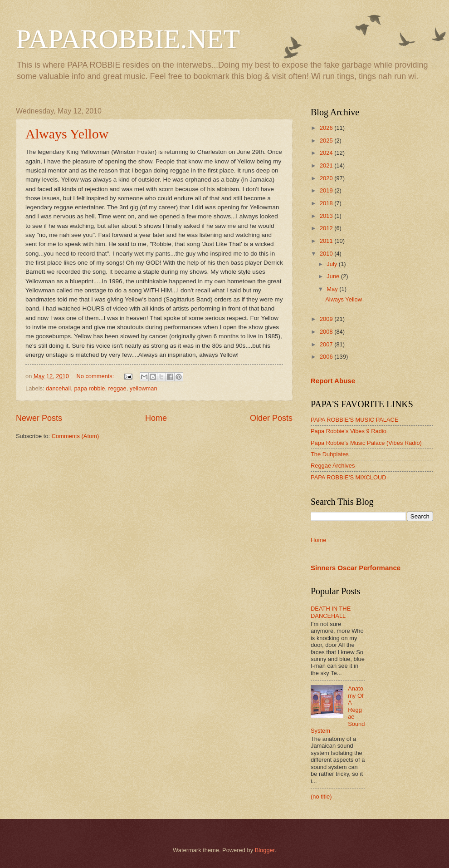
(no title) (321, 796)
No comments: (96, 376)
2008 (327, 332)
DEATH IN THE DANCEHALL (331, 612)
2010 (327, 254)
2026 (327, 128)
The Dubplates (330, 454)
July (332, 264)
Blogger (265, 850)
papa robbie (89, 388)
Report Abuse (333, 381)
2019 (327, 190)
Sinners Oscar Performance (356, 568)
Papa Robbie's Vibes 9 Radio (349, 431)
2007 (327, 344)
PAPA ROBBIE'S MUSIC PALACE (355, 420)
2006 (327, 357)
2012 (327, 228)
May (333, 289)
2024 (327, 153)
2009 (327, 319)
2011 (327, 241)
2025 (327, 141)
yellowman (144, 388)
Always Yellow (67, 134)
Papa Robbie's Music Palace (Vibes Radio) (366, 443)
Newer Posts (39, 418)
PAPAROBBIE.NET (128, 39)
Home (156, 418)
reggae (117, 388)
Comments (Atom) (75, 436)
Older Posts (271, 418)
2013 (327, 216)
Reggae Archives (333, 466)
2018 (327, 203)
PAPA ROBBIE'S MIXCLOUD (349, 477)
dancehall (58, 388)
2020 (327, 178)
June (334, 276)
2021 (327, 165)
